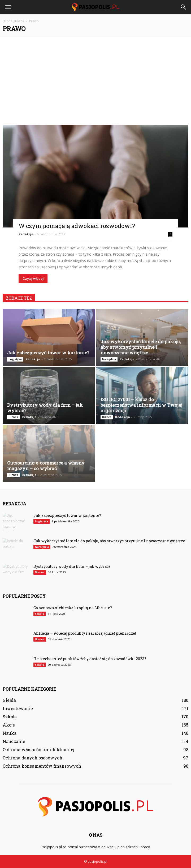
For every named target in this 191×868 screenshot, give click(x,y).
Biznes (13, 417)
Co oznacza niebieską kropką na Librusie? (73, 608)
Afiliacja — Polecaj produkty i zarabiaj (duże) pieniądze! (85, 633)
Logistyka (15, 359)
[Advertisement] (95, 78)
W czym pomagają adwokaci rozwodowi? (77, 226)
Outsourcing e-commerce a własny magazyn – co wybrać (46, 466)
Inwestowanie (18, 708)
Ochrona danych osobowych (32, 758)
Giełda (9, 700)
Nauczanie (14, 741)
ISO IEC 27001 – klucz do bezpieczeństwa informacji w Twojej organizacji (141, 405)
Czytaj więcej (33, 279)
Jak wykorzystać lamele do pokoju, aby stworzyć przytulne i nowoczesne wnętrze (141, 347)
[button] (184, 7)
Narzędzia (109, 359)
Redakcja (26, 234)
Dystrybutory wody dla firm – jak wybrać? (45, 408)
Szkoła (40, 614)
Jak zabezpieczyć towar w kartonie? (48, 353)
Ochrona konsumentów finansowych (42, 766)
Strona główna (13, 21)
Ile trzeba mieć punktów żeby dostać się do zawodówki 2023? (90, 659)
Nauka (10, 733)
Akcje (9, 725)
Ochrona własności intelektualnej (38, 749)
